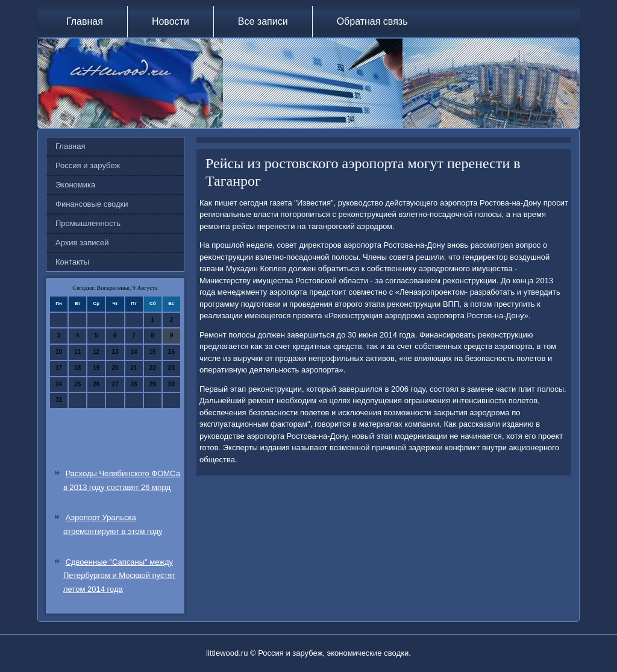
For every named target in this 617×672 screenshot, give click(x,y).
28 (134, 384)
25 (77, 384)
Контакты (72, 262)
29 (153, 384)
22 (153, 368)
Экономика (75, 185)
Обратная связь (372, 21)
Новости (171, 21)
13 (115, 352)
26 (96, 384)
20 (115, 368)
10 (59, 352)
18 (77, 368)
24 (59, 384)
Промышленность (88, 223)
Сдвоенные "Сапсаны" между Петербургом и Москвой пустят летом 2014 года (119, 576)
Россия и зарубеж (88, 165)
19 (96, 368)
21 (134, 368)
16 (171, 352)
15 (153, 352)
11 (77, 352)
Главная (85, 21)
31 (59, 400)
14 (134, 352)
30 (171, 384)
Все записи (263, 21)
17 (59, 368)
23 (171, 368)
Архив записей (82, 243)
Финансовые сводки (92, 204)
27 (115, 384)
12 (96, 352)
